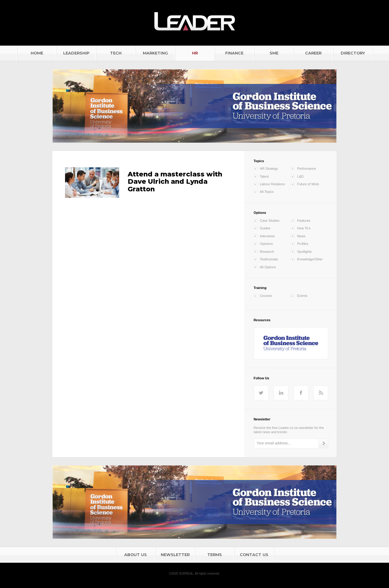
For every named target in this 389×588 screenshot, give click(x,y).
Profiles (303, 244)
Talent (264, 176)
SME (274, 53)
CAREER (313, 53)
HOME (37, 53)
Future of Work (308, 184)
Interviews (267, 236)
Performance (307, 169)
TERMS (215, 555)
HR (195, 53)
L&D (300, 176)
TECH (116, 53)
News (301, 236)
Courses (266, 296)
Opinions (266, 244)
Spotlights (305, 252)
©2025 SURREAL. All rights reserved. (194, 574)
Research (267, 252)
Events (302, 296)
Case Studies (270, 221)
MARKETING (155, 53)
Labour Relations (272, 184)
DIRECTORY (353, 53)
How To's (304, 228)
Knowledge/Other (310, 259)
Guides (265, 228)
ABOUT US (136, 555)
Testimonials (269, 259)
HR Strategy (269, 169)
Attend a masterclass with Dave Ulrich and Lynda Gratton (175, 181)
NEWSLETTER (175, 555)
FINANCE (234, 53)
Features (304, 221)
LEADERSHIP (76, 53)
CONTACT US (254, 555)
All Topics (267, 192)
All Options (268, 267)
